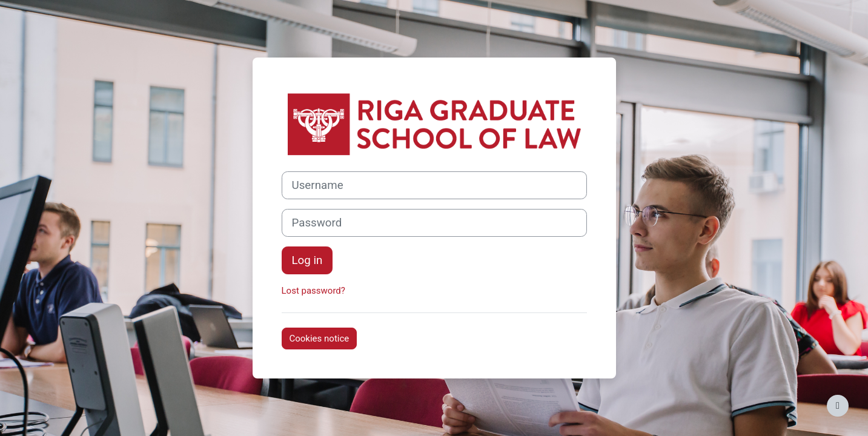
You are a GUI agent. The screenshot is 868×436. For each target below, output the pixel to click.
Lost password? (313, 291)
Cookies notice (320, 339)
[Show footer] (838, 406)
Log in (307, 260)
